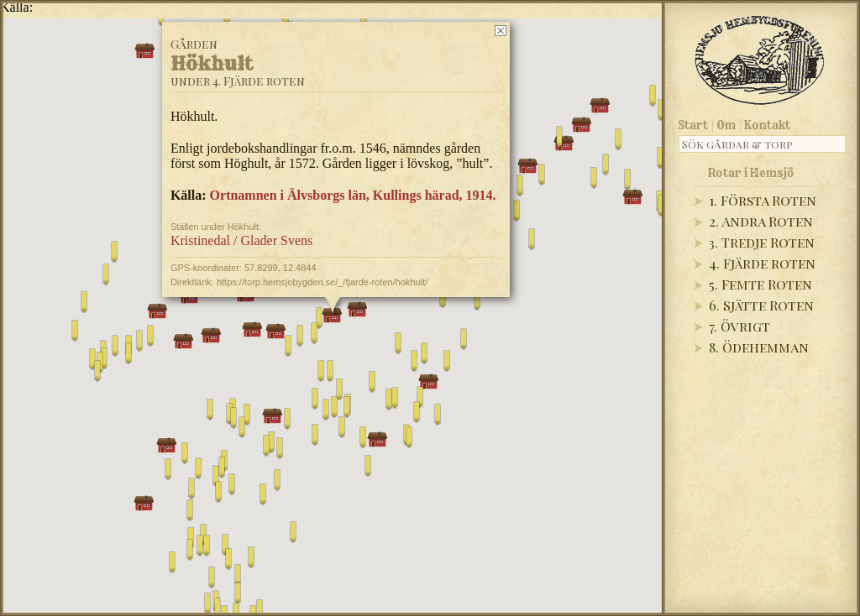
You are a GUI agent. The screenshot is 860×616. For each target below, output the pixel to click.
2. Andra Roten (761, 221)
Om (726, 125)
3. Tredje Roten (762, 242)
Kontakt (767, 125)
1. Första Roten (763, 200)
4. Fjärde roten (762, 263)
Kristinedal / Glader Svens (241, 240)
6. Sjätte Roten (761, 305)
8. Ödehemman (759, 347)
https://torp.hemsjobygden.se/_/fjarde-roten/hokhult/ (322, 282)
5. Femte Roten (760, 284)
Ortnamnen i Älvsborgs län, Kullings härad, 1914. (353, 195)
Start (693, 125)
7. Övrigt (739, 326)
